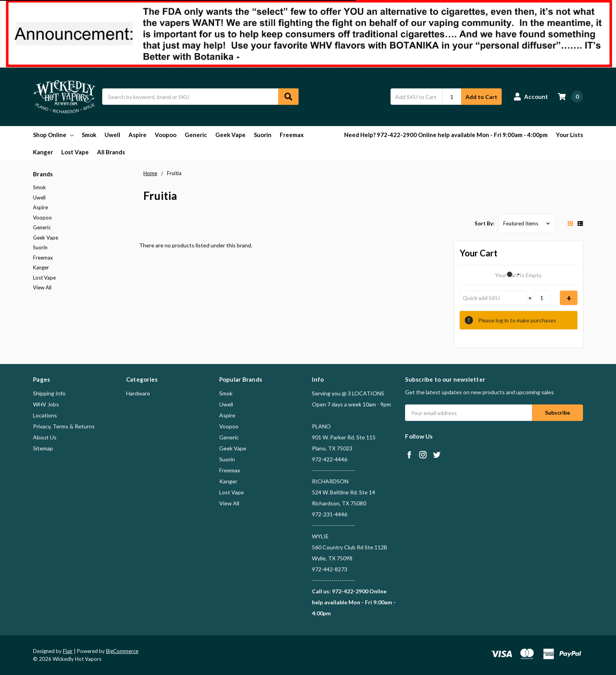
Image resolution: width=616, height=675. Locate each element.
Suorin (263, 135)
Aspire (137, 135)
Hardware (138, 393)
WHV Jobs (46, 404)
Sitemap (43, 448)
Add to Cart (481, 97)
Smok (89, 135)
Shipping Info (49, 393)
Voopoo (166, 135)
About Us (45, 437)
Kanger (43, 152)
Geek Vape (230, 135)
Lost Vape (75, 152)
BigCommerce (122, 651)
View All (42, 287)
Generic (196, 135)
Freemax (292, 135)
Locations (45, 415)
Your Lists (569, 135)
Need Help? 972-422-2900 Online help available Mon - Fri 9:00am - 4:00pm (446, 135)
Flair (68, 651)
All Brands (111, 152)
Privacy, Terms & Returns (64, 426)
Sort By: (484, 223)
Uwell (112, 135)
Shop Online (53, 135)
